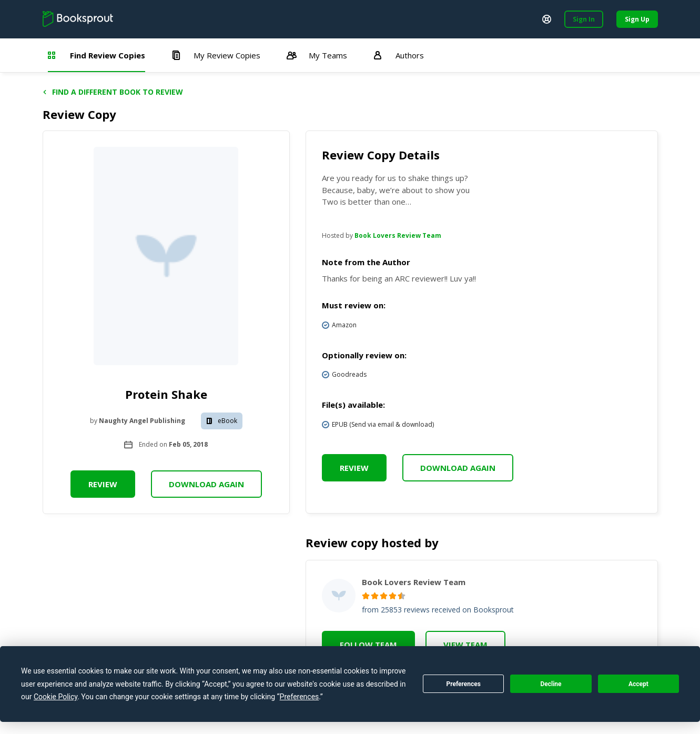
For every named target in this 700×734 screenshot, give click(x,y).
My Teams (317, 55)
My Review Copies (216, 55)
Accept (638, 684)
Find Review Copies (97, 55)
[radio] (366, 596)
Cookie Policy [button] (55, 697)
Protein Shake (166, 394)
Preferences (463, 684)
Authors (399, 55)
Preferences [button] (300, 697)
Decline (551, 684)
